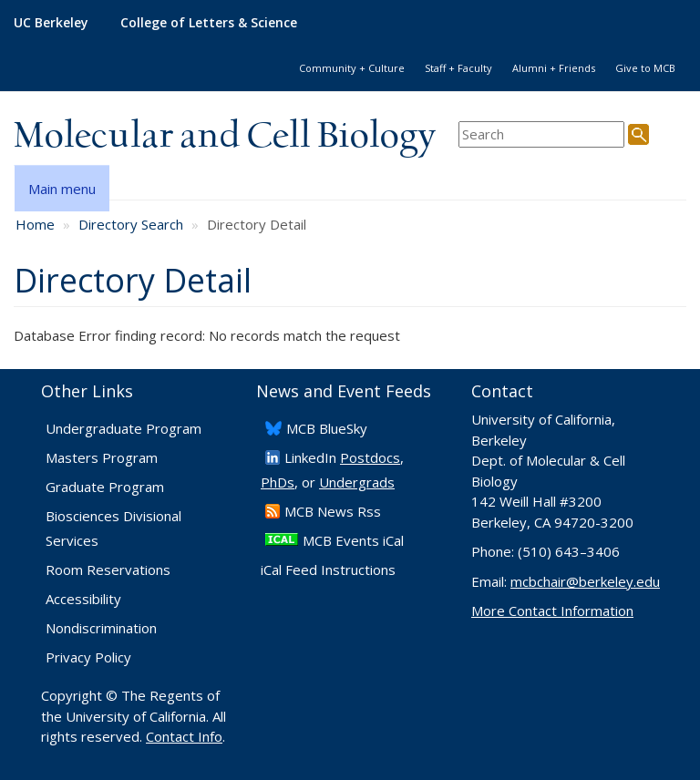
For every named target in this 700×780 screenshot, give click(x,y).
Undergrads (357, 482)
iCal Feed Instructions (328, 570)
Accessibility (83, 599)
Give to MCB (645, 68)
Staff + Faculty (458, 68)
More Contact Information (552, 611)
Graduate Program (105, 487)
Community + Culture (352, 68)
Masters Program (102, 457)
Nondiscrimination (101, 628)
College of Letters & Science (209, 22)
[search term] (541, 134)
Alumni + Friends (554, 68)
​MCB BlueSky (327, 428)
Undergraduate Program (124, 428)
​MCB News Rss (333, 511)
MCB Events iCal (353, 540)
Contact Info (184, 736)
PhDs (278, 482)
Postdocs (370, 457)
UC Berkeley (51, 22)
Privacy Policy (88, 657)
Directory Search (131, 224)
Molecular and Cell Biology (225, 137)
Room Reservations (108, 570)
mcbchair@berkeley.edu (585, 581)
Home (35, 224)
